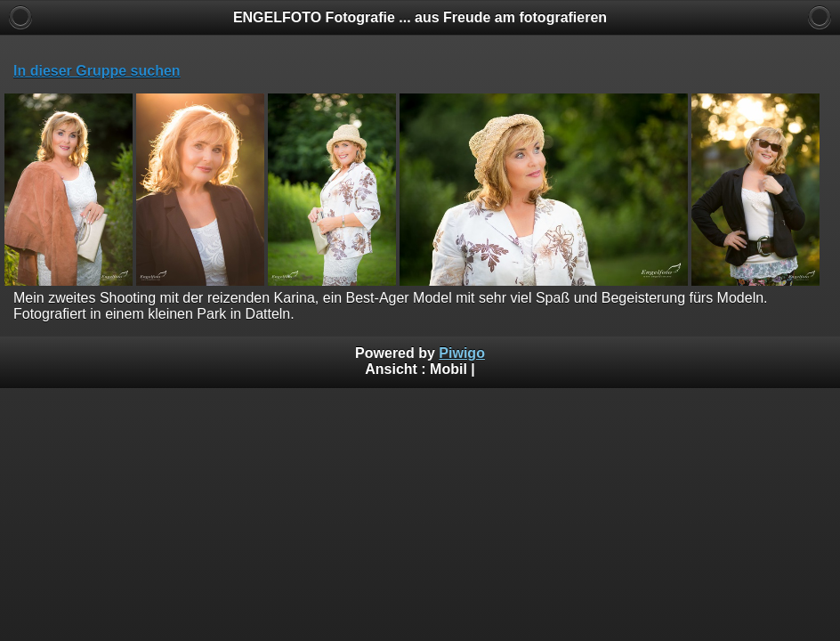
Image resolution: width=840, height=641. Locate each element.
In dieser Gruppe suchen (97, 71)
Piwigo (462, 353)
